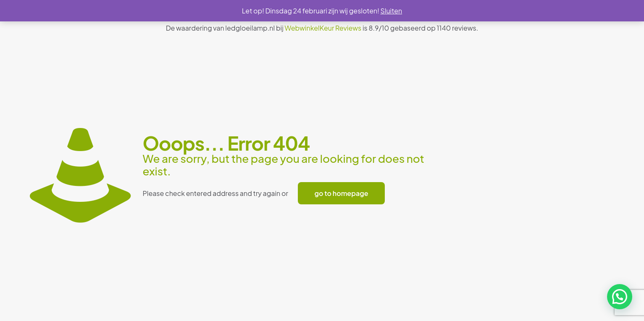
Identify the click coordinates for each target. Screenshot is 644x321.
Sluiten (391, 11)
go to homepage (342, 193)
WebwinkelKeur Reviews (323, 28)
